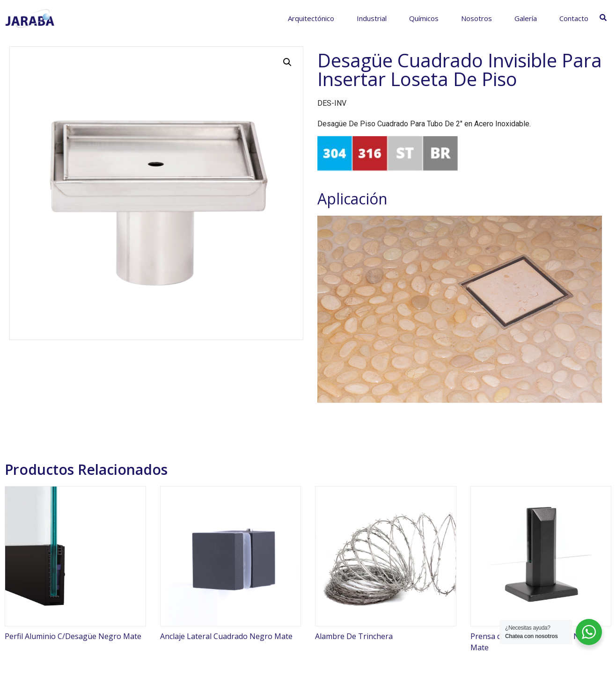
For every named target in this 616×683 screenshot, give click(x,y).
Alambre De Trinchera (354, 636)
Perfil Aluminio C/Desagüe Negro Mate (73, 636)
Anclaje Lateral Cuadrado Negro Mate (226, 636)
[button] (287, 62)
